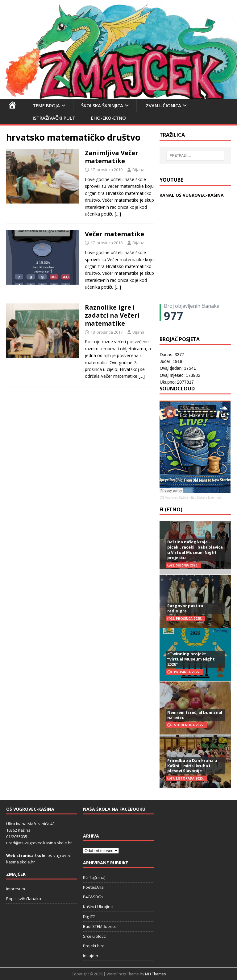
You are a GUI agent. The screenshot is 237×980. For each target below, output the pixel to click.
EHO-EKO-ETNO (108, 118)
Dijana (138, 170)
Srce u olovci (95, 936)
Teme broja (46, 105)
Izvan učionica (163, 105)
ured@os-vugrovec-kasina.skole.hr (39, 843)
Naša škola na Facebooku (114, 809)
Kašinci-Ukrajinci (98, 907)
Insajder (91, 956)
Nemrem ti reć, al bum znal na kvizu (195, 715)
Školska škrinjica (102, 105)
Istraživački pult (54, 118)
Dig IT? (89, 916)
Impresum (16, 889)
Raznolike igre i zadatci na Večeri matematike (112, 315)
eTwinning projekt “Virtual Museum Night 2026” (191, 659)
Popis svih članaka (24, 899)
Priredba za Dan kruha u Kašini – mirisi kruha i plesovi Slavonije (192, 766)
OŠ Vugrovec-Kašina (174, 498)
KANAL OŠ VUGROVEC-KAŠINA (192, 195)
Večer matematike (114, 234)
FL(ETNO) (171, 509)
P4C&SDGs (93, 897)
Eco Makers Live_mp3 (206, 498)
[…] (118, 214)
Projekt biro (94, 946)
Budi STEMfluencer (101, 926)
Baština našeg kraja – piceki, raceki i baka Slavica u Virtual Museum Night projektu (195, 550)
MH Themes (155, 974)
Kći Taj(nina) (94, 877)
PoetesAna (93, 887)
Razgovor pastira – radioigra (187, 608)
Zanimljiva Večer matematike (112, 157)
